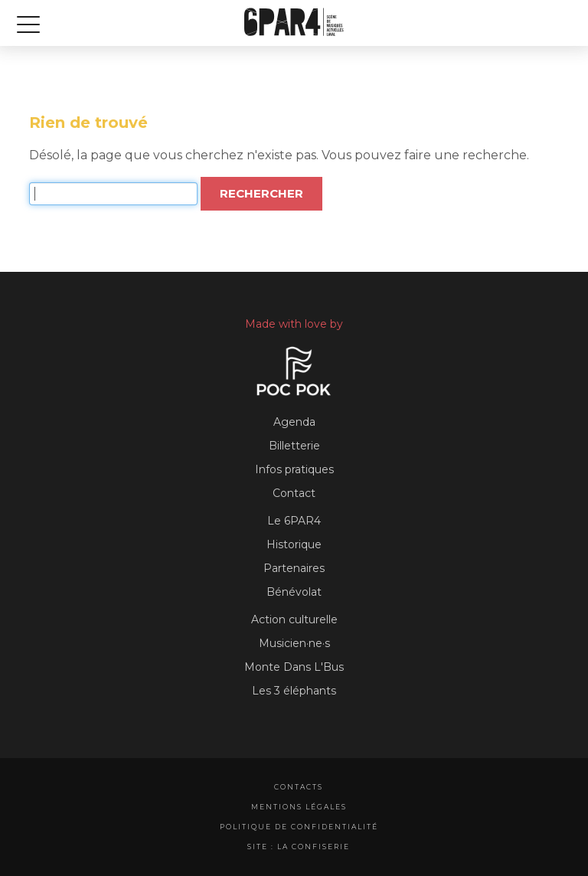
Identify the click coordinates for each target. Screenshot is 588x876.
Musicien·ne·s (294, 643)
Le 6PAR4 (294, 521)
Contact (294, 493)
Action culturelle (294, 619)
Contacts (299, 787)
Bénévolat (294, 592)
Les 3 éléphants (294, 691)
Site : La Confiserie (299, 847)
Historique (294, 544)
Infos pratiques (294, 469)
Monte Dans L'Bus (294, 667)
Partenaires (294, 568)
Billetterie (294, 446)
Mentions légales (299, 807)
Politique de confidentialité (299, 827)
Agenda (294, 422)
